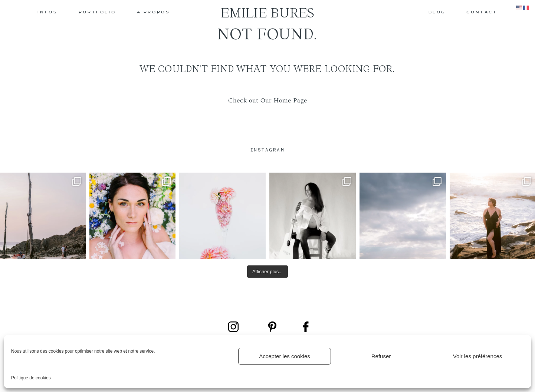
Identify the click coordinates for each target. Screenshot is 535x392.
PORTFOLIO (97, 12)
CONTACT (482, 12)
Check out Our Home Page (267, 100)
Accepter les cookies (285, 356)
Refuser (381, 356)
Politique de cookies (31, 378)
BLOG (437, 12)
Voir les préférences (478, 356)
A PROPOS (154, 12)
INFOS (47, 12)
